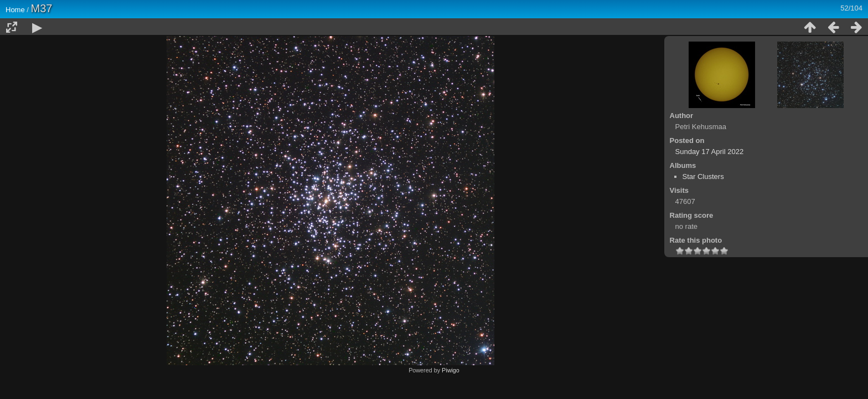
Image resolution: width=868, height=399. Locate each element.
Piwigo (451, 370)
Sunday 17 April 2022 (710, 152)
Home (15, 10)
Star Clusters (703, 177)
